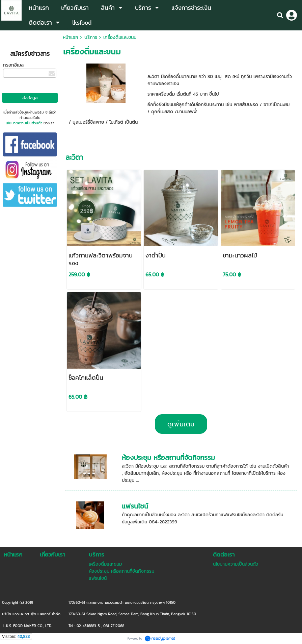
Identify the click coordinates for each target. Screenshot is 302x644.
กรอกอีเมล (13, 65)
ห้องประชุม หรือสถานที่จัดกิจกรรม (168, 457)
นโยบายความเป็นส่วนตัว (24, 123)
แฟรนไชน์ (135, 506)
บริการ (91, 37)
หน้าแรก (71, 37)
